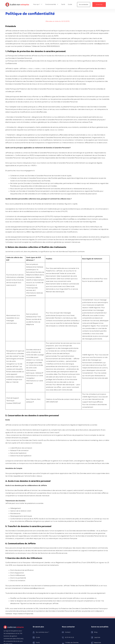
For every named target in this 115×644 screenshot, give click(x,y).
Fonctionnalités (53, 5)
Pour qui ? (39, 5)
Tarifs (63, 5)
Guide (70, 5)
